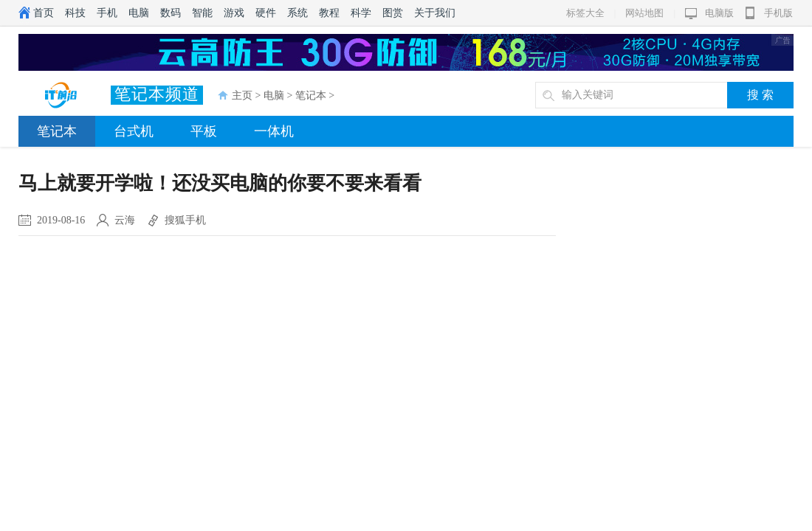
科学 (361, 13)
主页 (242, 96)
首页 (44, 13)
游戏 (234, 13)
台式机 (134, 131)
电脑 (139, 13)
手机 (107, 13)
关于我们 (435, 13)
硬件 (266, 13)
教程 (329, 13)
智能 (202, 13)
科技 (75, 13)
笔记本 (311, 96)
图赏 (393, 13)
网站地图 (644, 13)
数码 (171, 13)
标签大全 (585, 13)
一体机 (274, 131)
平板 (204, 131)
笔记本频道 (157, 94)
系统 (297, 13)
